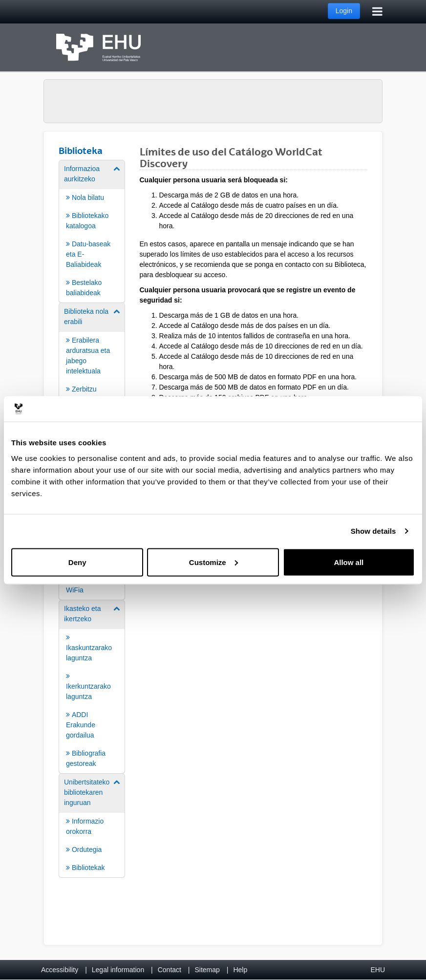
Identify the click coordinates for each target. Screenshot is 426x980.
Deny (77, 562)
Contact (170, 970)
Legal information (118, 970)
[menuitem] (92, 231)
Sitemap (207, 970)
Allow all (349, 562)
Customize (213, 562)
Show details (373, 531)
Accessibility (60, 970)
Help (240, 970)
